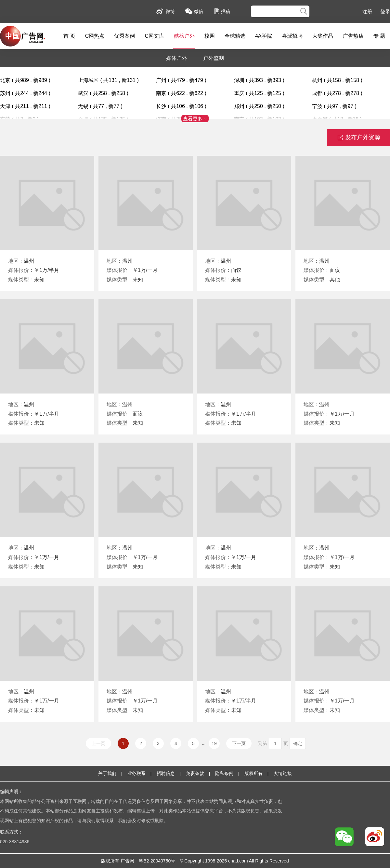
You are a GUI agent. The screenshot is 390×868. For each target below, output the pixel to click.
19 (214, 743)
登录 (385, 12)
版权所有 (253, 773)
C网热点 (95, 36)
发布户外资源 (358, 138)
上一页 (98, 743)
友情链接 (283, 773)
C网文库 (154, 36)
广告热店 (353, 36)
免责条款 (195, 773)
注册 (367, 12)
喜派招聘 (292, 36)
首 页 (69, 36)
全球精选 (235, 36)
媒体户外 (176, 58)
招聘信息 (166, 773)
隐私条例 (224, 773)
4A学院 (264, 36)
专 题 (379, 36)
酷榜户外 (184, 36)
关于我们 (107, 773)
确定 (298, 743)
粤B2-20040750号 (157, 861)
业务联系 (136, 773)
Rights (262, 861)
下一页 (239, 743)
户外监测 (214, 58)
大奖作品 (323, 36)
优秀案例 (124, 36)
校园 (210, 36)
